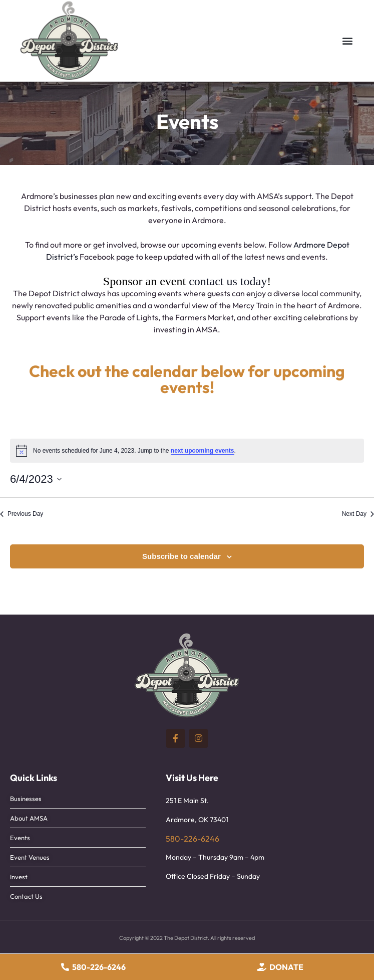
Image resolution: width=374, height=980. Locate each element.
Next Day (358, 514)
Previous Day (22, 514)
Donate (286, 967)
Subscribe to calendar (181, 556)
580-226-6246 (193, 839)
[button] (347, 41)
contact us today (228, 281)
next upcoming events (203, 451)
